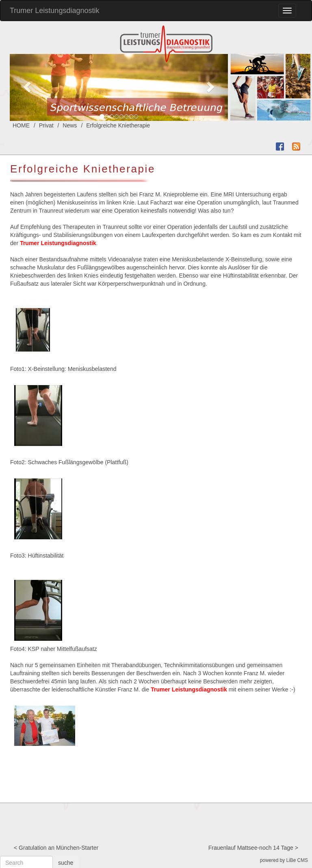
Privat (46, 125)
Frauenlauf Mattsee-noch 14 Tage (251, 848)
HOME (21, 125)
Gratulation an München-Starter (58, 848)
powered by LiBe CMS (284, 860)
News (70, 125)
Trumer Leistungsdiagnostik (54, 11)
